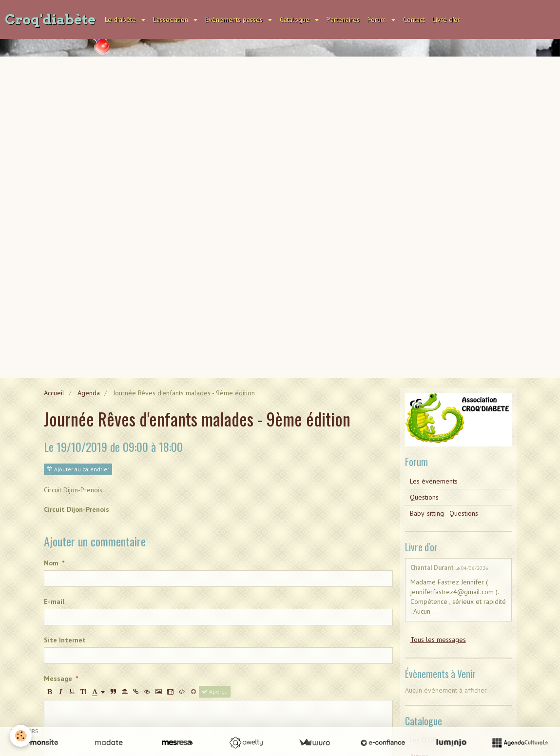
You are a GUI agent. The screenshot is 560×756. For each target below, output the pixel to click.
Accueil (54, 393)
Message (58, 678)
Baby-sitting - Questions (444, 513)
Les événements (434, 481)
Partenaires (343, 19)
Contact (414, 19)
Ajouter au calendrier (78, 469)
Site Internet (65, 640)
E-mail (54, 601)
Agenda (89, 393)
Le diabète (121, 19)
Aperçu (215, 691)
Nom (51, 563)
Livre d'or (446, 19)
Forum (378, 19)
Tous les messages (438, 640)
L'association (172, 19)
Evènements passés (235, 19)
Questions (424, 497)
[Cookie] (21, 736)
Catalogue (296, 19)
